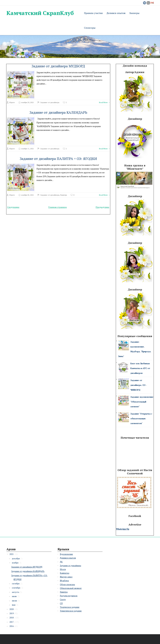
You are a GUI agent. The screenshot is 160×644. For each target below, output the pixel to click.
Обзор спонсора (67, 584)
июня (14, 601)
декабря (16, 558)
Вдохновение (66, 554)
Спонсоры (90, 28)
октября (16, 584)
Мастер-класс (66, 577)
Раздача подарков (69, 596)
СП (61, 603)
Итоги (63, 569)
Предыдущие (102, 207)
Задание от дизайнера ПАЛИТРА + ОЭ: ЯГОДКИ (58, 159)
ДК (61, 562)
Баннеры (134, 13)
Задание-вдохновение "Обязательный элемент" (142, 402)
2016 (12, 626)
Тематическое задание (71, 611)
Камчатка (65, 573)
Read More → (105, 102)
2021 (12, 554)
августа (15, 592)
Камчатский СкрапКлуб (40, 13)
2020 (12, 609)
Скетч (63, 599)
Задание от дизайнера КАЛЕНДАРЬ (58, 112)
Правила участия (93, 13)
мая (14, 605)
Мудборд (64, 581)
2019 (12, 613)
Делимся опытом (116, 13)
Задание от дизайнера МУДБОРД (58, 66)
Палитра (64, 195)
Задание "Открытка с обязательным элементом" (141, 419)
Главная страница (57, 207)
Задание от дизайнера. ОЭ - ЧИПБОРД (139, 385)
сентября (16, 588)
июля (14, 596)
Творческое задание (70, 607)
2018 (12, 618)
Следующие (13, 207)
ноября (15, 563)
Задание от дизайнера (50, 102)
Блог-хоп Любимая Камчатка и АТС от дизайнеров (140, 368)
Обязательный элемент (71, 588)
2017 (12, 622)
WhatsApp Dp (123, 529)
